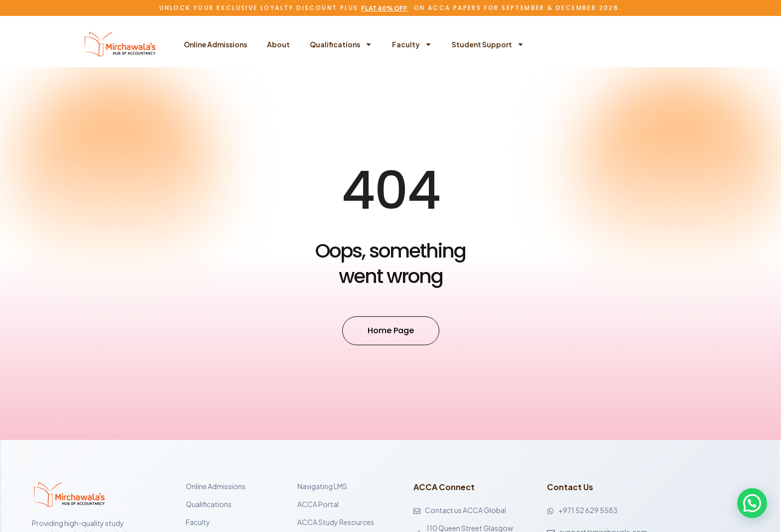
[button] (752, 503)
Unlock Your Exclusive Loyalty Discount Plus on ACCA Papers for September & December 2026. (390, 8)
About (278, 44)
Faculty (412, 44)
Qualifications (341, 44)
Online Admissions (215, 44)
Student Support (488, 44)
